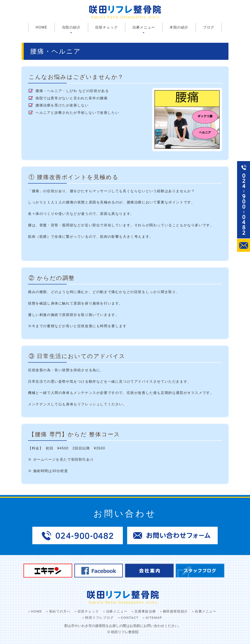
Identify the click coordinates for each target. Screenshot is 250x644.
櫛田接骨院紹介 (175, 611)
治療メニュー (144, 27)
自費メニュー (206, 611)
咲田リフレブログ (99, 618)
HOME (41, 27)
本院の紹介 (179, 27)
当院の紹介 (71, 27)
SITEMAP (154, 618)
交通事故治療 (145, 611)
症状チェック (107, 27)
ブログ (209, 27)
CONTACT (130, 618)
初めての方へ (60, 611)
